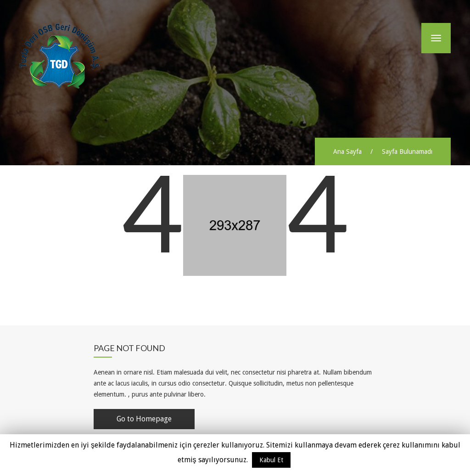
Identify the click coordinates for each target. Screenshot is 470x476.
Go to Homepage (144, 419)
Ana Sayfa (347, 151)
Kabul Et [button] (271, 460)
